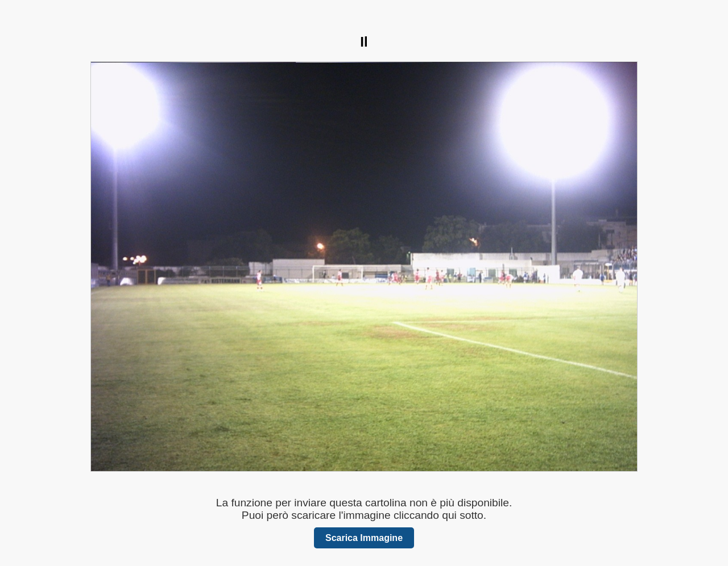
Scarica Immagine (364, 538)
